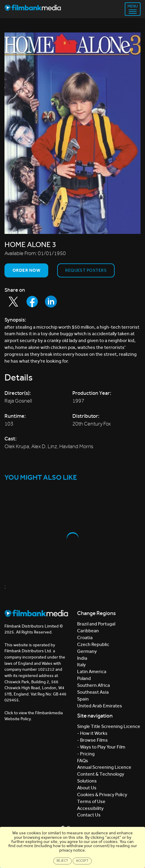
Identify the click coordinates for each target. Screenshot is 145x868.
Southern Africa (93, 685)
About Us (87, 788)
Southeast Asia (93, 692)
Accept (82, 861)
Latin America (92, 671)
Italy (81, 665)
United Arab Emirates (100, 706)
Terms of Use (91, 801)
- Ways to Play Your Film (101, 747)
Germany (87, 651)
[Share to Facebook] (32, 302)
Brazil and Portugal (96, 624)
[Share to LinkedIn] (51, 302)
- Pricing (86, 754)
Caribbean (88, 631)
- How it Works (92, 733)
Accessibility (90, 808)
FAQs (83, 761)
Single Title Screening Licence (109, 726)
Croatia (85, 638)
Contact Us (89, 815)
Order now (26, 270)
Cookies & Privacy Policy (102, 795)
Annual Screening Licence (104, 767)
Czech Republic (93, 644)
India (82, 658)
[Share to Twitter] (13, 302)
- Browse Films (92, 740)
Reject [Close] (63, 861)
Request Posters (86, 270)
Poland (84, 678)
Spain (83, 699)
